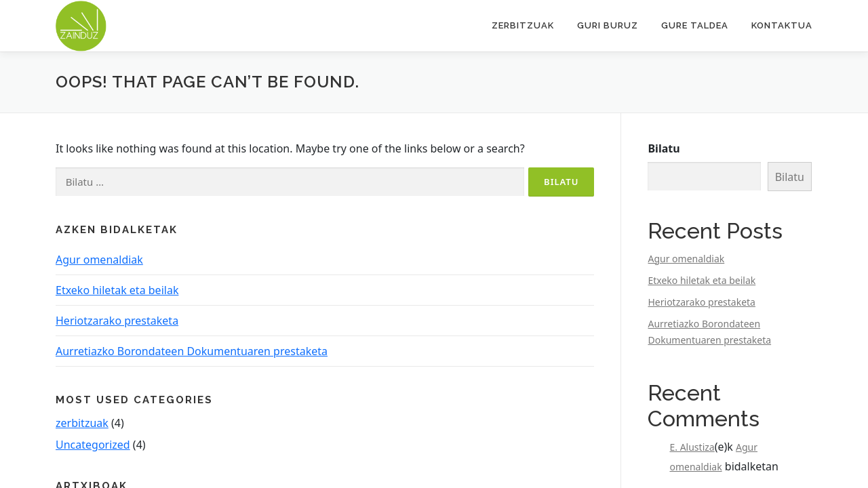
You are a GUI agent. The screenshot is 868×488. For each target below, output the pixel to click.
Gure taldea (695, 25)
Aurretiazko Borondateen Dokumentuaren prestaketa (192, 351)
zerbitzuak (82, 423)
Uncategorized (93, 445)
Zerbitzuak (523, 25)
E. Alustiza (692, 447)
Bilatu (664, 148)
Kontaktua (782, 25)
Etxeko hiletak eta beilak (117, 290)
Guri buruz (608, 25)
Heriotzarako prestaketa (117, 321)
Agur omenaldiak (99, 260)
